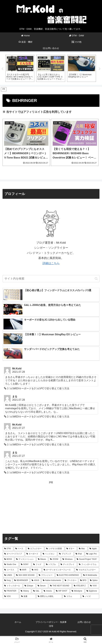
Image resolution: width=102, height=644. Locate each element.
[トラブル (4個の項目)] (52, 565)
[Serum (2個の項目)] (42, 586)
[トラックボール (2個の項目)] (13, 586)
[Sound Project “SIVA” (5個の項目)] (87, 559)
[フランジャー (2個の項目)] (46, 575)
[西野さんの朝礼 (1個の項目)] (49, 596)
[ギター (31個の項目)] (71, 549)
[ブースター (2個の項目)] (71, 580)
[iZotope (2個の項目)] (29, 586)
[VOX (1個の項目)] (11, 596)
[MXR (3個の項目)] (24, 570)
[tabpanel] (20, 68)
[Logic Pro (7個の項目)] (92, 554)
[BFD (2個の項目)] (83, 580)
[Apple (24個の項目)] (94, 549)
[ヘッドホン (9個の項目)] (49, 554)
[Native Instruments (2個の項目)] (52, 580)
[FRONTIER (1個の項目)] (11, 591)
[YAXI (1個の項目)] (94, 586)
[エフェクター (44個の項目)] (35, 549)
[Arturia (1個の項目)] (48, 591)
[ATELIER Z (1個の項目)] (80, 586)
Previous (2, 69)
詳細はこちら (51, 263)
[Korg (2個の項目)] (8, 580)
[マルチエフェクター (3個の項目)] (87, 570)
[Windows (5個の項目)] (68, 559)
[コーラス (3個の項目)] (10, 570)
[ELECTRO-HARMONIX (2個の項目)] (68, 575)
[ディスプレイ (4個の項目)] (68, 565)
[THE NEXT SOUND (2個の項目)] (60, 586)
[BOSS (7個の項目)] (8, 559)
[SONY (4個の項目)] (25, 565)
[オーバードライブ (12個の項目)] (14, 554)
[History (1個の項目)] (25, 591)
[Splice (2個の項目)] (94, 580)
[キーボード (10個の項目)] (33, 554)
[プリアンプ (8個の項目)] (66, 554)
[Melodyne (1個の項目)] (77, 591)
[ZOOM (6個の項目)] (55, 559)
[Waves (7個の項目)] (42, 559)
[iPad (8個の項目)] (79, 554)
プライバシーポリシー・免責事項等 (51, 624)
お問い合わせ (84, 622)
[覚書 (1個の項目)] (28, 596)
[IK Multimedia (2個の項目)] (90, 575)
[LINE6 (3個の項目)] (8, 575)
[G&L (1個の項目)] (37, 591)
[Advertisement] (51, 507)
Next (100, 69)
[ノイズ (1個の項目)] (90, 596)
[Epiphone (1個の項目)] (92, 591)
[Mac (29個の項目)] (82, 549)
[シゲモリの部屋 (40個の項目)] (55, 549)
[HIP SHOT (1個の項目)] (62, 591)
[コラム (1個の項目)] (72, 596)
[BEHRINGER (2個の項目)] (21, 580)
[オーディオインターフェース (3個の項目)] (58, 570)
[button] (96, 279)
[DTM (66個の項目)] (8, 549)
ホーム (18, 622)
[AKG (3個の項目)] (36, 570)
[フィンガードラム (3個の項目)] (88, 565)
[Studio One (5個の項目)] (11, 565)
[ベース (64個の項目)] (20, 549)
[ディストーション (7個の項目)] (25, 559)
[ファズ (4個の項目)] (38, 565)
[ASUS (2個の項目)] (36, 580)
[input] (51, 279)
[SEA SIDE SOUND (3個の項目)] (26, 575)
